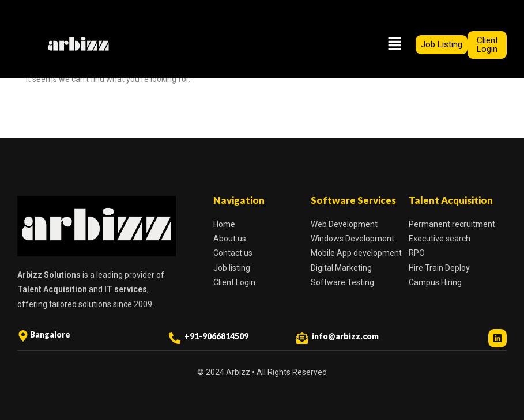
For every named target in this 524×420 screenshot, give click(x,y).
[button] (394, 44)
